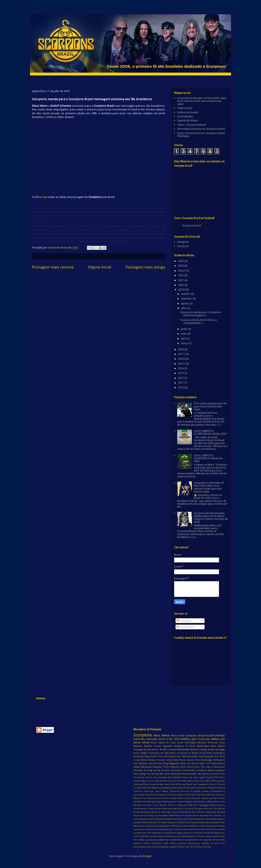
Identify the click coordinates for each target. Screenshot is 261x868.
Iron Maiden (140, 763)
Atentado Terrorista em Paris (169, 781)
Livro (175, 805)
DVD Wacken (153, 788)
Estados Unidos (153, 746)
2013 (181, 373)
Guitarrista (159, 798)
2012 (181, 378)
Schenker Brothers (217, 819)
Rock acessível (180, 819)
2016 (181, 359)
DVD (144, 788)
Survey (155, 774)
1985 (199, 774)
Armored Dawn (142, 756)
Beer (185, 781)
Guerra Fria (193, 760)
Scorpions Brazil (192, 226)
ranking (154, 847)
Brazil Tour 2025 (178, 756)
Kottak (202, 802)
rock (187, 847)
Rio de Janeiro (151, 749)
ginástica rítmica (142, 843)
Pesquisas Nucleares (158, 815)
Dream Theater (208, 788)
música (186, 774)
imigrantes (156, 843)
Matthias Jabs (189, 739)
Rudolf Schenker (215, 736)
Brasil (154, 742)
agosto (185, 303)
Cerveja (160, 784)
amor (160, 836)
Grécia (150, 798)
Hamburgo (206, 760)
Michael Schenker (208, 742)
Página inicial (100, 267)
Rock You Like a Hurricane (210, 767)
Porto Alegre (141, 753)
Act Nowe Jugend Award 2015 (203, 777)
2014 (181, 368)
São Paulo (165, 774)
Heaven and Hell (209, 798)
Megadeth (174, 763)
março (185, 343)
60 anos (149, 777)
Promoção (204, 739)
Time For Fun (194, 829)
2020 (181, 285)
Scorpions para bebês (155, 826)
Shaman (180, 826)
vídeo (209, 847)
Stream (222, 826)
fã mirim (218, 840)
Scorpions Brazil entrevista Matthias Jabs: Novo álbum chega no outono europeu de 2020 (211, 518)
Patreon (201, 812)
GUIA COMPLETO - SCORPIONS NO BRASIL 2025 (210, 432)
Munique (145, 812)
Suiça (160, 829)
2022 (181, 275)
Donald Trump (194, 788)
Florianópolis (178, 795)
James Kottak (142, 742)
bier (167, 840)
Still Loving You (142, 774)
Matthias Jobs (155, 809)
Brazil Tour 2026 (202, 781)
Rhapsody (160, 819)
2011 (181, 383)
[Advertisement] (110, 711)
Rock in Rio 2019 (169, 739)
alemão (145, 836)
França (182, 760)
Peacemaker (211, 812)
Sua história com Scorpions (146, 829)
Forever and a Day (167, 760)
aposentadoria (188, 836)
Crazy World (140, 760)
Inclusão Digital (149, 802)
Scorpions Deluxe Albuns (179, 822)
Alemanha (152, 739)
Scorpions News (205, 770)
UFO (149, 833)
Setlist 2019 (170, 826)
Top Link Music (208, 829)
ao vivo (178, 836)
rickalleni (181, 847)
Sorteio (207, 826)
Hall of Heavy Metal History (178, 798)
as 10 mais (200, 836)
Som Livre (199, 826)
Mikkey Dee (218, 739)
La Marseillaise (212, 802)
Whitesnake (183, 749)
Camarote (221, 781)
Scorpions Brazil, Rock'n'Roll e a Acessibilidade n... (199, 321)
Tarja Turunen (181, 829)
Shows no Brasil (168, 749)
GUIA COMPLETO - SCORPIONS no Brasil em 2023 (208, 458)
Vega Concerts (184, 833)
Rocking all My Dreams (157, 770)
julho (184, 308)
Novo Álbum (218, 746)
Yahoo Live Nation (213, 833)
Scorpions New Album (201, 822)
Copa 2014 (175, 784)
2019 (181, 290)
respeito (173, 847)
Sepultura (220, 770)
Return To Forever (183, 815)
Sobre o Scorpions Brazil (191, 125)
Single (191, 826)
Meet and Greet (169, 809)
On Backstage (164, 812)
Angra (144, 781)
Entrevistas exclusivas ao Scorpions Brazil (201, 129)
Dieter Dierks (177, 788)
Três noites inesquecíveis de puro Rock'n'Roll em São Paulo (210, 406)
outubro (186, 294)
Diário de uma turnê (171, 742)
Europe (152, 760)
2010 (181, 387)
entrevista (139, 739)
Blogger (147, 856)
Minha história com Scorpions (190, 809)
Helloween (219, 760)
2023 (181, 271)
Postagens (184, 621)
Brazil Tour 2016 (160, 756)
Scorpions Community (183, 770)
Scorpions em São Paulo (162, 753)
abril (184, 339)
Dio (185, 788)
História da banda (188, 112)
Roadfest (169, 819)
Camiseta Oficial (141, 784)
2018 (181, 349)
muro (222, 843)
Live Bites (147, 805)
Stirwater (214, 826)
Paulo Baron (218, 763)
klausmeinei (194, 843)
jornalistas (182, 843)
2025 (181, 261)
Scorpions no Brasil (187, 753)
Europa (205, 791)
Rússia (205, 819)
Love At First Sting (158, 763)
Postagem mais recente (53, 267)
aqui (45, 197)
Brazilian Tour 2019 (215, 756)
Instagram (183, 242)
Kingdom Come (191, 802)
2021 (181, 280)
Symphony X (169, 829)
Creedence (202, 784)
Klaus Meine (162, 735)
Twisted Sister (140, 833)
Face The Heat (152, 795)
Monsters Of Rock (184, 746)
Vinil (193, 833)
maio (184, 334)
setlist (193, 774)
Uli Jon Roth (205, 753)
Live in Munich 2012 (162, 805)
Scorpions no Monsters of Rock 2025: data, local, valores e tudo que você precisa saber (202, 101)
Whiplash (200, 833)
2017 (181, 354)
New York (205, 763)
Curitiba (137, 788)
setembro (187, 299)
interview (176, 774)
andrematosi (168, 836)
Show (186, 826)
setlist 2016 (195, 847)
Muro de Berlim (190, 763)
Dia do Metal (165, 788)
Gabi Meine (201, 795)
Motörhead (203, 746)
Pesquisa (138, 749)
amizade (153, 836)
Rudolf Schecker (194, 819)
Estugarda (196, 791)
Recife (172, 815)
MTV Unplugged (201, 805)
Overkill (175, 812)
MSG (190, 805)
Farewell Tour (165, 795)
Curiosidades (185, 116)
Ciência (167, 784)
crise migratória (205, 840)
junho (184, 329)
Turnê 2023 (220, 829)
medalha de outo (210, 843)
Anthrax (151, 781)
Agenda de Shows (187, 120)
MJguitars (183, 805)
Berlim (191, 781)
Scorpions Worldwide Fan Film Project (150, 822)
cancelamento (191, 840)
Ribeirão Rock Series (182, 767)
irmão (165, 843)
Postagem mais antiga (145, 267)
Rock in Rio (178, 736)
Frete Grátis (190, 795)
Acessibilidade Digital (178, 777)
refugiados (163, 847)
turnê (203, 847)
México (154, 812)
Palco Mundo (185, 812)
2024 (181, 266)
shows (211, 749)
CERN (213, 781)
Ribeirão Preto (161, 767)
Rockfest (138, 770)
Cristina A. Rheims (216, 784)
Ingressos (168, 746)
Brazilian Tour (196, 756)
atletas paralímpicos (149, 840)
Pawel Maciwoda (143, 767)
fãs (224, 840)
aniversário (219, 753)
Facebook (183, 246)
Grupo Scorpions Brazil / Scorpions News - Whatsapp (202, 135)
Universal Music (169, 833)
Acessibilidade (160, 777)
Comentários (185, 627)
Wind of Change (199, 749)
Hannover (196, 798)
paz (149, 847)
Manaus (144, 809)
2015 (181, 364)
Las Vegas (220, 749)
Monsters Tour (211, 809)
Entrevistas (190, 742)
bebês (161, 840)
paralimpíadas (140, 847)
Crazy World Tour (189, 784)
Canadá (152, 784)
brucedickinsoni (177, 840)
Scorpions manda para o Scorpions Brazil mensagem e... (201, 314)
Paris (194, 812)
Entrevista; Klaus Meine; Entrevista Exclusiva (167, 791)
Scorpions (143, 735)
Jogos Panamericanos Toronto (171, 802)
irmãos (173, 843)
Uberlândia (156, 833)
